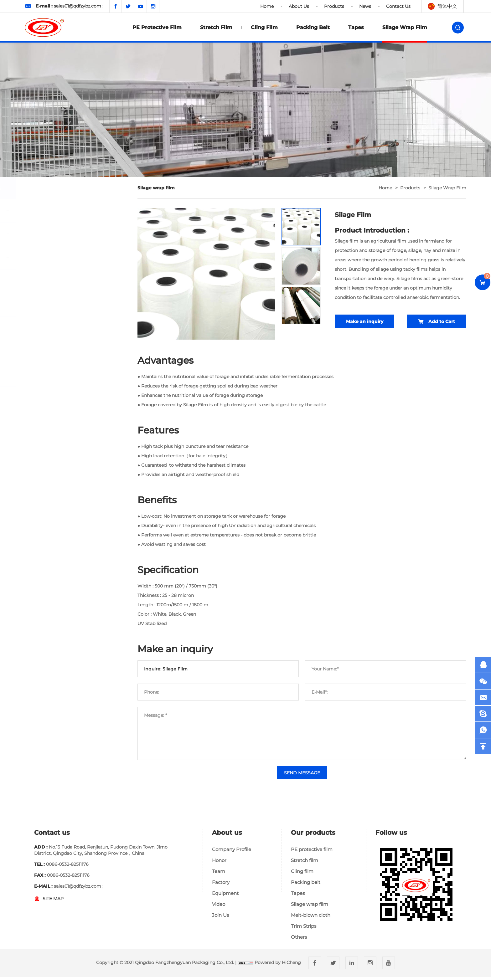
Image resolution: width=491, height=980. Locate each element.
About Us (299, 6)
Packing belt (313, 27)
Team (219, 874)
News (365, 6)
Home (267, 6)
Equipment (225, 896)
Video (219, 907)
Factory (221, 885)
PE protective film (157, 27)
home (385, 188)
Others (299, 940)
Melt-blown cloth (311, 918)
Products (334, 6)
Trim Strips (304, 929)
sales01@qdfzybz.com (78, 6)
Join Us (220, 918)
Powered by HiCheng (278, 966)
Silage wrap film (405, 27)
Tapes (356, 27)
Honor (219, 863)
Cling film (264, 27)
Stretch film (216, 27)
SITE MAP (53, 902)
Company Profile (232, 852)
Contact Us (398, 6)
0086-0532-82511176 (67, 867)
